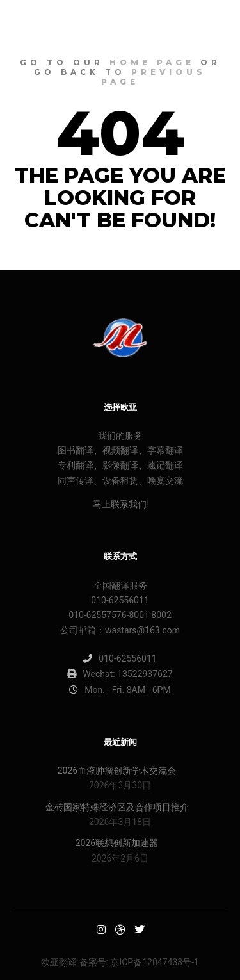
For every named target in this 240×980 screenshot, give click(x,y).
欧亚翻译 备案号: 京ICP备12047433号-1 (120, 962)
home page (152, 62)
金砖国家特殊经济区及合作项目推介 (117, 807)
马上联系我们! (120, 504)
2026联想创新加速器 (117, 843)
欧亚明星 (45, 22)
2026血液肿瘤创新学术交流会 (117, 771)
